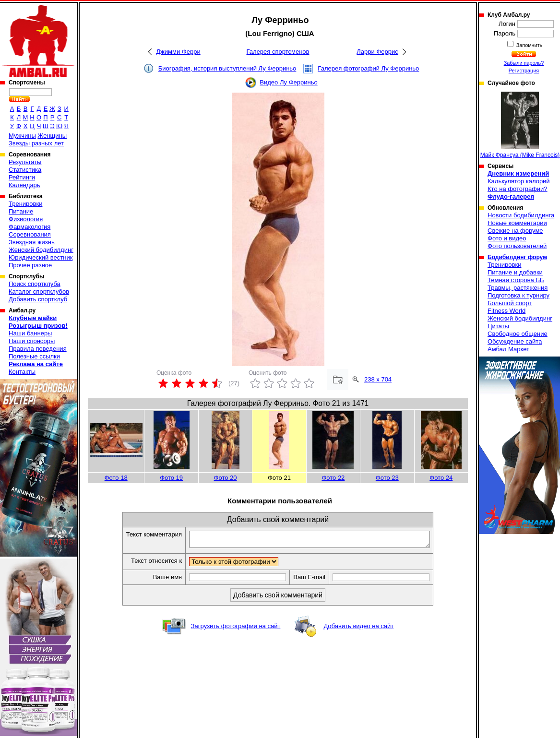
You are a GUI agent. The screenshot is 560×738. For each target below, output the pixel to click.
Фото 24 (441, 478)
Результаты (25, 162)
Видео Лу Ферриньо (288, 82)
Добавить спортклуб (38, 299)
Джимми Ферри (178, 52)
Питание (21, 211)
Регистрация (524, 71)
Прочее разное (30, 265)
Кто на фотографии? (518, 189)
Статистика (25, 170)
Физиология (26, 219)
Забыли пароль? (524, 63)
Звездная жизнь (32, 242)
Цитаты (498, 326)
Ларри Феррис (377, 52)
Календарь (24, 185)
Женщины (52, 136)
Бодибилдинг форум (517, 257)
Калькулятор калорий (519, 181)
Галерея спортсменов (278, 52)
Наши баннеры (30, 333)
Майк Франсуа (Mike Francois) (520, 125)
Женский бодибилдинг (41, 250)
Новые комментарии (517, 223)
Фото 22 (333, 478)
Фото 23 (387, 478)
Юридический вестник (41, 257)
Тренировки (25, 204)
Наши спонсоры (32, 341)
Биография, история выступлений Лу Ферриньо (227, 68)
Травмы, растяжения (518, 288)
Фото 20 (226, 478)
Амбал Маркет (508, 349)
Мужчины (22, 136)
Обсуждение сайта (515, 341)
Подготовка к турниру (518, 295)
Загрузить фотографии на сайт (236, 629)
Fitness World (506, 311)
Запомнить (529, 45)
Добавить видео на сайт (358, 629)
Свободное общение (518, 334)
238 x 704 (378, 379)
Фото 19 (171, 478)
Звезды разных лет (36, 143)
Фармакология (30, 227)
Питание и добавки (515, 272)
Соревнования (30, 234)
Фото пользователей (517, 246)
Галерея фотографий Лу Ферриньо (368, 68)
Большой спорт (510, 303)
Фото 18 (116, 478)
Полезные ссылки (34, 356)
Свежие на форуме (515, 231)
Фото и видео (507, 238)
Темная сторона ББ (516, 280)
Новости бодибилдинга (521, 215)
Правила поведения (38, 349)
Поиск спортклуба (35, 284)
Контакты (22, 372)
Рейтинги (22, 177)
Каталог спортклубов (39, 292)
